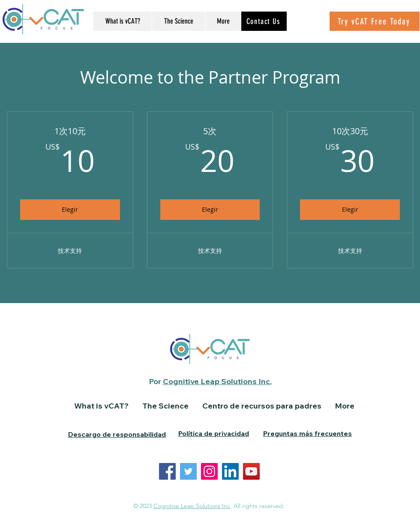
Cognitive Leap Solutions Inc (192, 506)
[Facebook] (167, 471)
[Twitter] (188, 471)
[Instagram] (209, 471)
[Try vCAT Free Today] (375, 21)
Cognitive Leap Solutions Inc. (217, 381)
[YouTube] (251, 471)
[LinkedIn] (230, 471)
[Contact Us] (264, 21)
